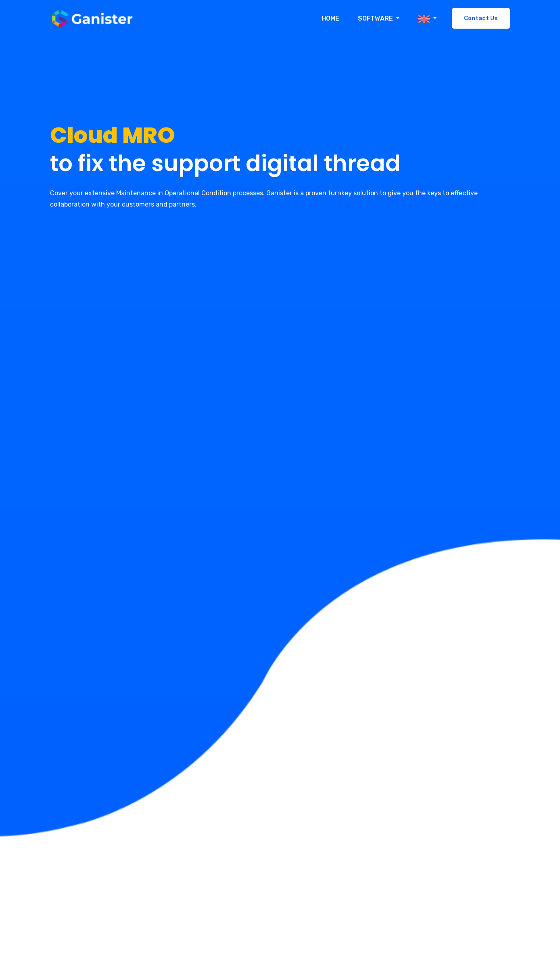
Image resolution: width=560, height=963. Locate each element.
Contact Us (481, 18)
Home (330, 18)
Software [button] (376, 18)
